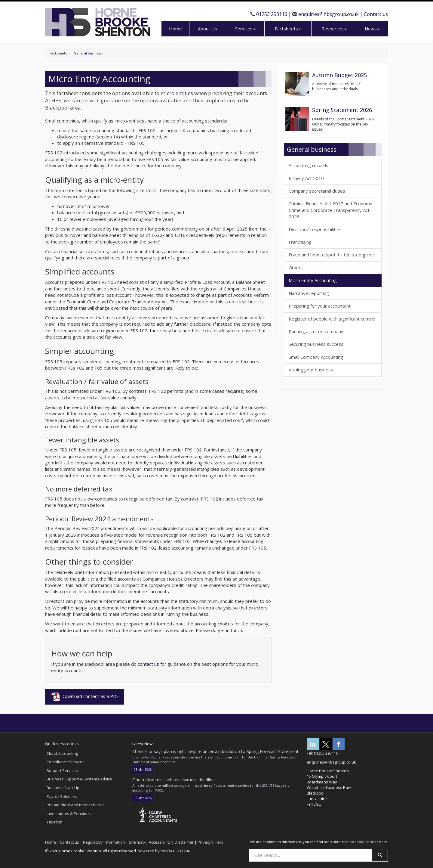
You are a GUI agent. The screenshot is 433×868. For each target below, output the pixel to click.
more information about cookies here (355, 842)
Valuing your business (311, 370)
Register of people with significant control (332, 319)
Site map (137, 842)
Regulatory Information (104, 842)
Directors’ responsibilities (315, 229)
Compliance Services (66, 762)
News (372, 29)
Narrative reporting (309, 293)
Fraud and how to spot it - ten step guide (331, 255)
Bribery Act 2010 (306, 178)
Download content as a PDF (85, 697)
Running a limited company (316, 331)
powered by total (164, 851)
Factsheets (288, 29)
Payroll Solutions (62, 796)
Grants (296, 268)
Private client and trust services (75, 805)
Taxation (55, 822)
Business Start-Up (63, 788)
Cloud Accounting (62, 753)
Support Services (62, 770)
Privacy (204, 842)
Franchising (300, 242)
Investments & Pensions (69, 814)
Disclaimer (184, 842)
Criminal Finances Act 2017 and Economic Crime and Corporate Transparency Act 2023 (331, 210)
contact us (148, 664)
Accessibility (160, 842)
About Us (207, 29)
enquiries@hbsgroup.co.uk (329, 14)
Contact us (376, 14)
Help (219, 842)
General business (88, 53)
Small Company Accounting (316, 357)
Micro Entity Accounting (313, 280)
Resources (334, 29)
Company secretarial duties (317, 191)
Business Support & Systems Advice (79, 779)
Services (245, 29)
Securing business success (316, 344)
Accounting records (309, 165)
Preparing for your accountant (320, 306)
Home (175, 29)
